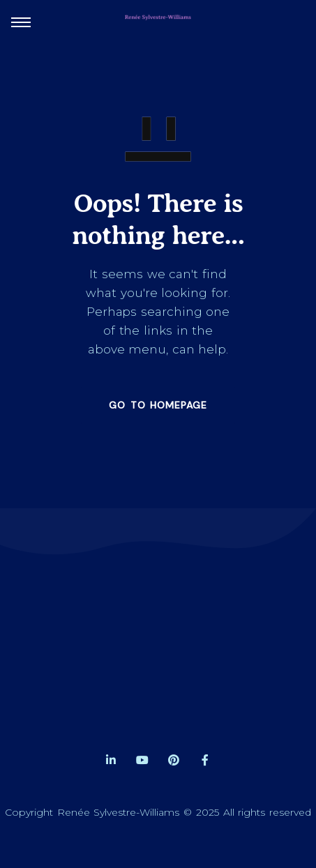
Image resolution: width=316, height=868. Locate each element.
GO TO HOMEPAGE (158, 405)
